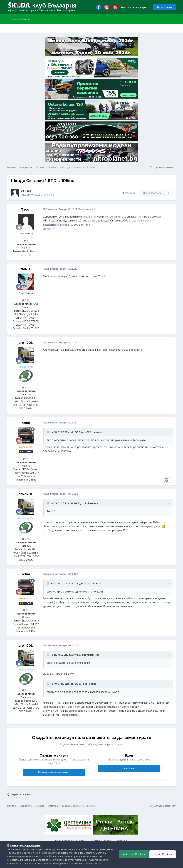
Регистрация (164, 7)
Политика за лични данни (98, 849)
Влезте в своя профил (135, 7)
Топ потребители (20, 19)
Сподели (129, 193)
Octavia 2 (49, 195)
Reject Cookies (163, 854)
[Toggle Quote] (48, 432)
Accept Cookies (134, 854)
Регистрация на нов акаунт (54, 772)
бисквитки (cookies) (73, 853)
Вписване (129, 768)
